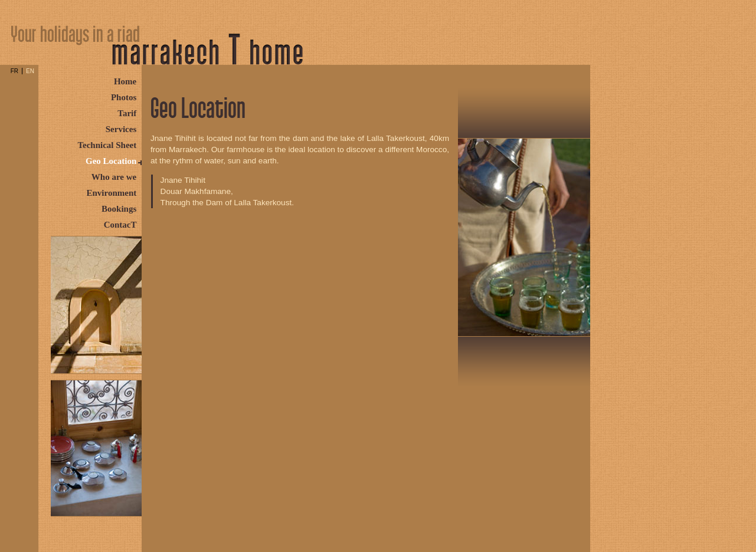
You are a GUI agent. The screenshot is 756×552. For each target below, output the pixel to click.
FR (14, 71)
